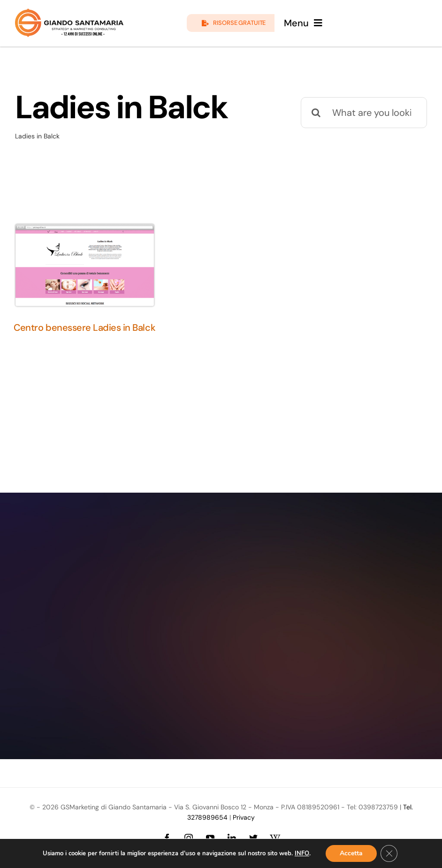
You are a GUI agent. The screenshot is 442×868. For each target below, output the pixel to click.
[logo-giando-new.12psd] (69, 13)
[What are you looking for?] (364, 113)
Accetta (351, 853)
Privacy (244, 817)
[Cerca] (316, 113)
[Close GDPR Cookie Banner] (389, 853)
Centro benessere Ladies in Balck (84, 327)
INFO (302, 853)
